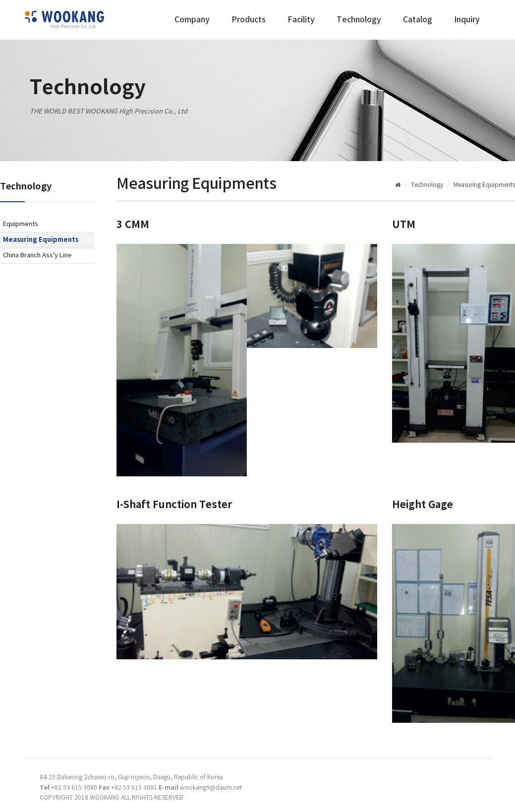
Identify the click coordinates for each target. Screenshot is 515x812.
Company (192, 20)
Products (249, 20)
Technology (359, 20)
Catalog (418, 20)
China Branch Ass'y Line (37, 256)
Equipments (21, 224)
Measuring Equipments (41, 240)
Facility (301, 20)
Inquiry (467, 20)
